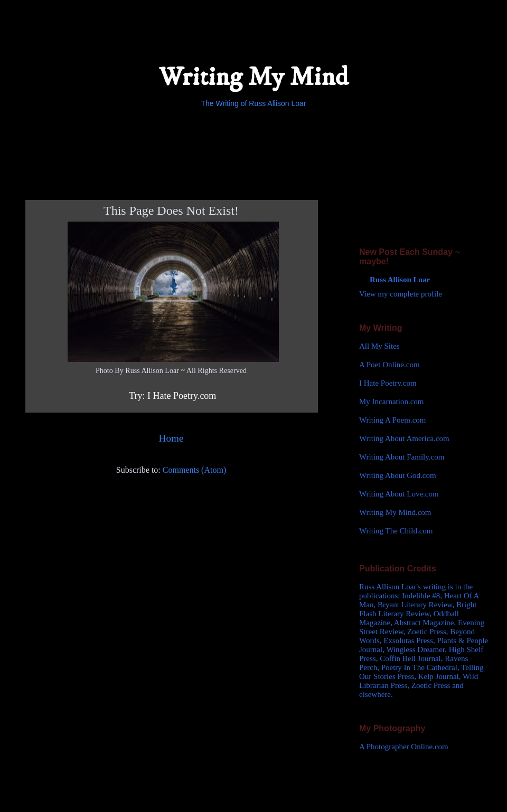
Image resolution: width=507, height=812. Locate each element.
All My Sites (379, 346)
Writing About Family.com (402, 457)
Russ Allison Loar (400, 280)
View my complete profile (401, 294)
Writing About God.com (398, 475)
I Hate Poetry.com (388, 383)
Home (171, 438)
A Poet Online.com (389, 365)
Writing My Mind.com (395, 512)
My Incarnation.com (391, 402)
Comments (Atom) (194, 470)
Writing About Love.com (399, 494)
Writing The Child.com (396, 531)
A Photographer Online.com (404, 747)
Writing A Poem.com (392, 420)
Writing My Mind (253, 77)
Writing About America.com (404, 438)
